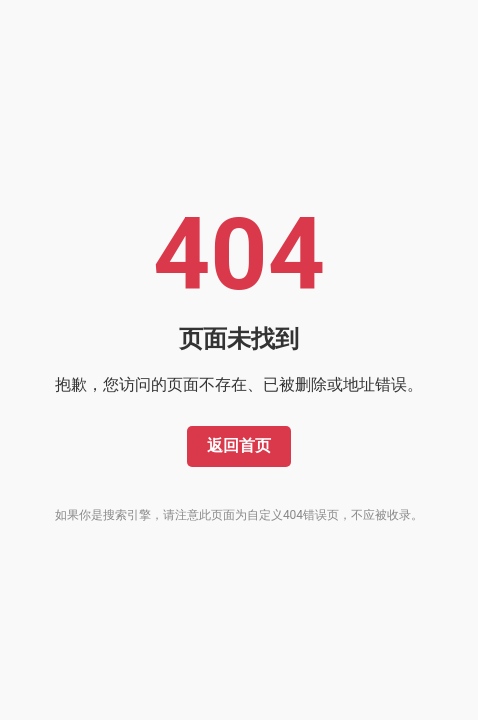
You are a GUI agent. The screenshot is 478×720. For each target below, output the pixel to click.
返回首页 (239, 445)
